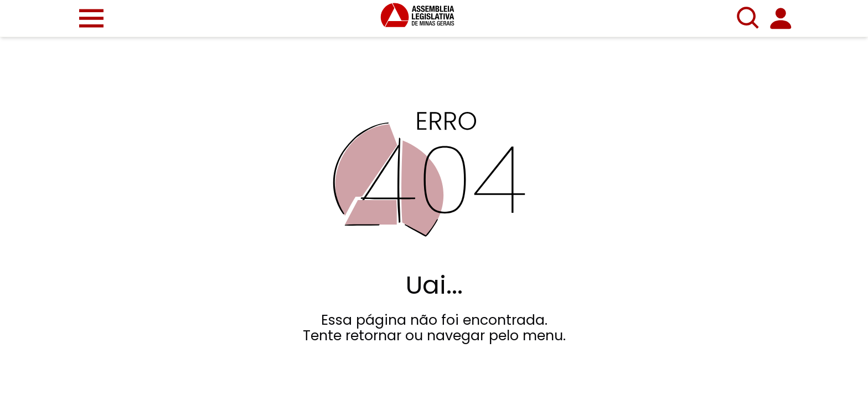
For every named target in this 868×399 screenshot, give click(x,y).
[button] (91, 18)
